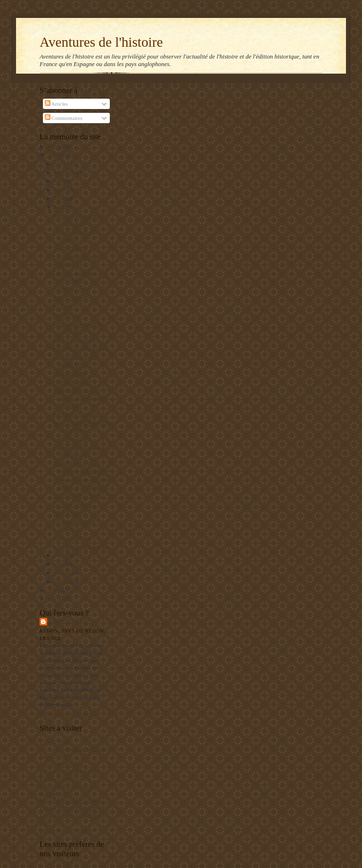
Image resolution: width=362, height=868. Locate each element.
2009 (53, 155)
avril (60, 555)
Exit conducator (70, 513)
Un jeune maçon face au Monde (73, 749)
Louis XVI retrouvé (74, 340)
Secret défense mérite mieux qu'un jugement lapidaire (80, 398)
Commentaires (64, 118)
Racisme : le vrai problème (81, 348)
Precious (62, 315)
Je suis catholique (71, 538)
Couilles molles (69, 373)
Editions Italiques (58, 778)
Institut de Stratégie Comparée (72, 801)
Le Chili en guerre (72, 439)
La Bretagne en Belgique (66, 830)
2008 (53, 590)
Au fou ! (62, 306)
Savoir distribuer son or (78, 496)
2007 (53, 598)
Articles (57, 104)
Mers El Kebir (55, 742)
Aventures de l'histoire (101, 42)
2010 (53, 146)
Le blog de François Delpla (68, 808)
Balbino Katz (69, 621)
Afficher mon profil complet (70, 714)
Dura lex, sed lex (71, 297)
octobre (63, 164)
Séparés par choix (71, 289)
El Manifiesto (54, 793)
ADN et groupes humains (80, 547)
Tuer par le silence (72, 382)
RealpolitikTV (55, 756)
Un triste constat (70, 248)
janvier (62, 581)
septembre (66, 172)
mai (59, 207)
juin (59, 198)
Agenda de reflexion (61, 764)
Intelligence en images (77, 414)
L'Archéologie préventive (66, 786)
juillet (61, 190)
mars (60, 564)
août (59, 181)
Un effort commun (72, 505)
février (62, 573)
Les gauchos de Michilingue (69, 771)
